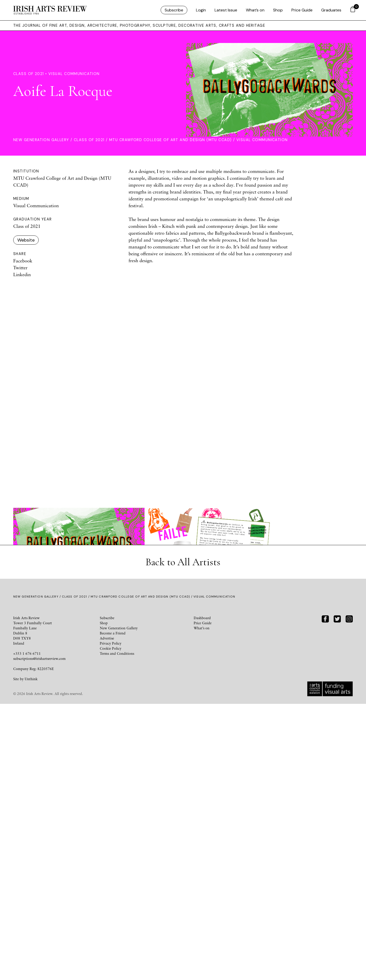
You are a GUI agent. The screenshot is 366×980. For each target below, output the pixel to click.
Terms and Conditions (117, 930)
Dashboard (202, 894)
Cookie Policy (111, 924)
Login (201, 10)
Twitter (20, 268)
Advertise (107, 914)
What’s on (255, 10)
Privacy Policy (111, 919)
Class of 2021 (89, 140)
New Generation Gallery (41, 140)
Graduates (331, 10)
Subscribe (174, 10)
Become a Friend (113, 909)
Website (26, 240)
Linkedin (22, 274)
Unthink (31, 955)
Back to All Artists (183, 838)
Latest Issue (226, 10)
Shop (278, 10)
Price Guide (302, 10)
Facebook (23, 261)
